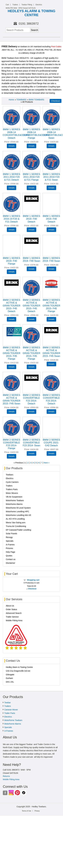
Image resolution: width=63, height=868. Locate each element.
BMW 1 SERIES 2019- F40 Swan (31, 259)
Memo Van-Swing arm (16, 523)
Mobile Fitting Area (14, 620)
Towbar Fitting (27, 5)
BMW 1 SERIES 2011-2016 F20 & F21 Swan (51, 177)
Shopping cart (33, 580)
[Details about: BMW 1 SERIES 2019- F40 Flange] (12, 272)
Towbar (7, 703)
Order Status (11, 609)
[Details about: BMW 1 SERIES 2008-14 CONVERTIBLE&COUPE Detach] (12, 146)
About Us (10, 606)
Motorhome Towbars (15, 500)
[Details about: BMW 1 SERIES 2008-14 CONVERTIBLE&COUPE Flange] (31, 146)
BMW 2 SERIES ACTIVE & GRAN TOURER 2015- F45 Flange (51, 306)
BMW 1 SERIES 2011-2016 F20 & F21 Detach (11, 177)
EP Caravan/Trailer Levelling (18, 530)
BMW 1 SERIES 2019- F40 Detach (31, 219)
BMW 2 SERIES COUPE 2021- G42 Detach (51, 443)
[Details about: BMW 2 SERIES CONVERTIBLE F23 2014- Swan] (31, 453)
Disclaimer (10, 563)
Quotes (9, 556)
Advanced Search (14, 613)
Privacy (37, 811)
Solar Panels (11, 534)
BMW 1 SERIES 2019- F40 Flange (11, 261)
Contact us (11, 559)
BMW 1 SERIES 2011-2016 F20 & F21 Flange (31, 177)
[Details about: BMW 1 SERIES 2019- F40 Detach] (31, 230)
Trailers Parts (12, 489)
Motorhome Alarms (14, 504)
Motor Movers (12, 493)
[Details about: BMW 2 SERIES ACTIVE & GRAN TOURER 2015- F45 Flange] (51, 319)
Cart (7, 5)
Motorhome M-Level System (18, 508)
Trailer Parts (10, 713)
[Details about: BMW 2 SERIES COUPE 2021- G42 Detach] (51, 453)
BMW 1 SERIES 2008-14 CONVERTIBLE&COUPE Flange (36, 134)
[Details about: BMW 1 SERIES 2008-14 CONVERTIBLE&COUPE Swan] (51, 146)
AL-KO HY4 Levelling (15, 519)
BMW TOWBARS (36, 100)
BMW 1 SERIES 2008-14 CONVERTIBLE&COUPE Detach (16, 134)
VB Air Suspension (14, 497)
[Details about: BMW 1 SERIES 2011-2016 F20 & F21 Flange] (31, 188)
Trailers (15, 5)
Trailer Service (12, 617)
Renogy (9, 537)
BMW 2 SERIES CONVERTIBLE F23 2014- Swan (31, 443)
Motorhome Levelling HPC (17, 511)
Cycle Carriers (12, 482)
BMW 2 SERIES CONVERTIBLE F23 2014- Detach (31, 399)
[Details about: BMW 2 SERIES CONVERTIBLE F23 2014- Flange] (12, 456)
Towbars (10, 475)
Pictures (9, 548)
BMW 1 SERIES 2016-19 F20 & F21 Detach (11, 219)
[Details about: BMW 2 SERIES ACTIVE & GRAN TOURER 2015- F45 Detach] (12, 319)
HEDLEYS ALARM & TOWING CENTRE (31, 13)
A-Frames (10, 545)
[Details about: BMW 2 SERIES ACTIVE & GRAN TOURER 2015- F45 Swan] (51, 364)
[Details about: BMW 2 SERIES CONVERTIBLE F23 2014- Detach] (31, 412)
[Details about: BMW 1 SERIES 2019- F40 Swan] (31, 269)
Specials (10, 541)
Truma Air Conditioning (16, 526)
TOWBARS (21, 100)
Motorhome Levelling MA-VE (18, 515)
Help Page (10, 552)
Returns (6, 776)
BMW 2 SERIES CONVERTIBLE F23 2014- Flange (11, 444)
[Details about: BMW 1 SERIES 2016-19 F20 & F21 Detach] (12, 230)
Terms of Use (27, 811)
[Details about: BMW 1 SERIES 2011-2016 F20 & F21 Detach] (12, 188)
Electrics (39, 5)
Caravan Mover (11, 710)
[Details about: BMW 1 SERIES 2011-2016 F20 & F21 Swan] (51, 188)
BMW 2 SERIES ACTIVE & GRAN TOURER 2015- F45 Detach (11, 306)
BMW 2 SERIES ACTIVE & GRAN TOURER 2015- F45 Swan (51, 352)
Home (11, 100)
